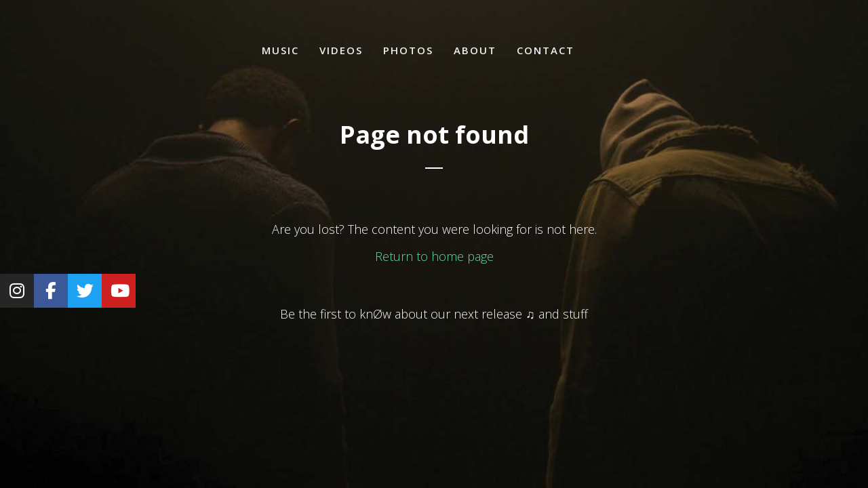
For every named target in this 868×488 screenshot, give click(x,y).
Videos (341, 50)
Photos (408, 50)
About (475, 50)
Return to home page (434, 256)
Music (280, 50)
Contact (546, 50)
